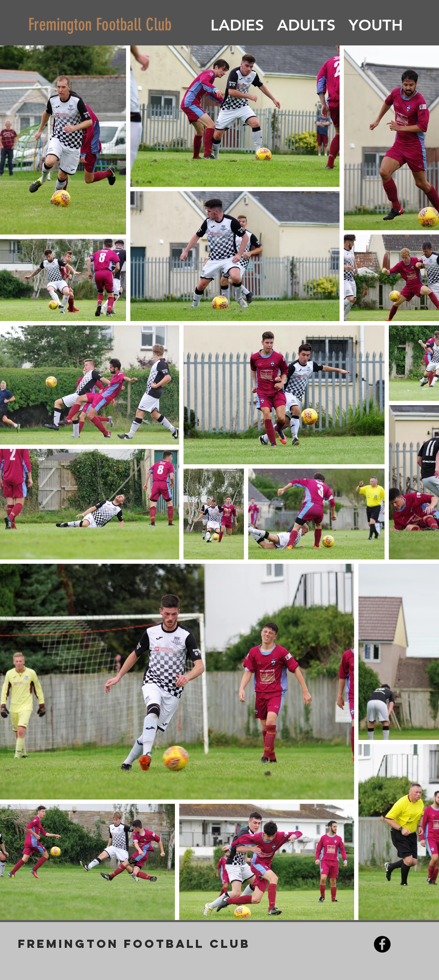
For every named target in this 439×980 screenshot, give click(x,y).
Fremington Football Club (100, 25)
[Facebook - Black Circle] (382, 944)
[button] (237, 25)
